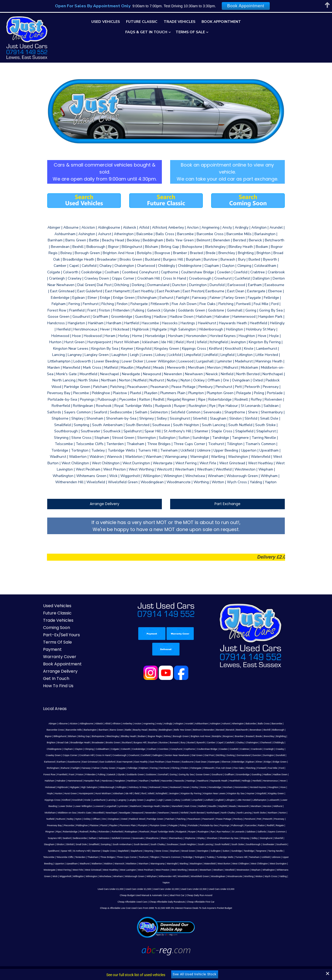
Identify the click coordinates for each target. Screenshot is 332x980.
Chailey (193, 735)
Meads (103, 798)
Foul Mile (185, 760)
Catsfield (183, 735)
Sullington (265, 837)
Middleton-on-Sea (177, 798)
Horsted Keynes (151, 779)
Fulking (256, 760)
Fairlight (241, 754)
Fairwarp (252, 754)
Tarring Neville (75, 843)
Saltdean (83, 824)
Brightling (242, 729)
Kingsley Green (161, 786)
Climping (281, 735)
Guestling (162, 767)
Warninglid (208, 849)
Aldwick (90, 716)
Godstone (57, 767)
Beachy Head (114, 722)
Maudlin (83, 798)
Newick (285, 798)
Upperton (96, 849)
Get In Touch (52, 671)
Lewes (46, 792)
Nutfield (154, 805)
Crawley (226, 741)
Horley (88, 779)
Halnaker (211, 767)
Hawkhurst (104, 773)
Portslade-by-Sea (50, 818)
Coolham (98, 741)
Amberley (118, 716)
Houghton (167, 779)
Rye (44, 824)
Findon (98, 760)
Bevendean (230, 722)
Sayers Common (108, 824)
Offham (199, 805)
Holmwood (48, 779)
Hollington (265, 773)
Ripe (140, 818)
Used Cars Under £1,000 (110, 875)
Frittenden (246, 760)
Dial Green (132, 747)
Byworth (154, 735)
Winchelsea (127, 862)
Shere (235, 824)
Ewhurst (231, 754)
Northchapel (74, 805)
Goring (79, 767)
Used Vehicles (106, 22)
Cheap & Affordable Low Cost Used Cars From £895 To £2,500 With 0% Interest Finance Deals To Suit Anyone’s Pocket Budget (166, 894)
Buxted (144, 735)
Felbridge (45, 760)
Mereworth (114, 798)
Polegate (266, 811)
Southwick (90, 837)
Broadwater (51, 735)
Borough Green (142, 729)
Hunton (193, 779)
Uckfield (56, 849)
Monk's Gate (195, 798)
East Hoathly (65, 754)
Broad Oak (265, 729)
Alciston (65, 716)
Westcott (222, 856)
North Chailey (90, 805)
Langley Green (263, 786)
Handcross (257, 767)
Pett (112, 811)
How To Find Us (54, 678)
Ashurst (217, 716)
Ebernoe (150, 754)
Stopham (224, 837)
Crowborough (54, 747)
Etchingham (219, 754)
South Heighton (249, 830)
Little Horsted (122, 792)
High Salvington (233, 773)
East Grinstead (267, 747)
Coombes (109, 741)
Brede (219, 729)
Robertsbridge (152, 818)
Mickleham (160, 798)
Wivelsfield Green (222, 862)
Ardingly (159, 716)
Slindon (122, 830)
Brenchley (230, 729)
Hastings (91, 773)
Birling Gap (45, 729)
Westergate (79, 856)
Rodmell (165, 818)
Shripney (65, 830)
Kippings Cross (179, 786)
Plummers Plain (220, 811)
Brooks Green (66, 735)
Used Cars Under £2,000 (166, 875)
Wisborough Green (157, 862)
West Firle (107, 856)
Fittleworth (121, 760)
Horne (97, 779)
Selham (164, 824)
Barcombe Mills (48, 722)
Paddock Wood (240, 805)
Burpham (106, 735)
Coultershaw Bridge (153, 741)
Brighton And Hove (161, 729)
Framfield (217, 760)
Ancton (129, 716)
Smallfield (155, 830)
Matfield (73, 798)
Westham (247, 856)
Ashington (206, 716)
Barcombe (268, 716)
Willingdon (100, 862)
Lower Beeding (167, 792)
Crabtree (191, 741)
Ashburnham (193, 716)
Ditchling (155, 747)
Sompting (167, 830)
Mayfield (93, 798)
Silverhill (99, 830)
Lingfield (98, 792)
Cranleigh (215, 741)
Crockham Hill (273, 741)
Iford (278, 779)
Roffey (175, 818)
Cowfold (180, 741)
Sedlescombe (151, 824)
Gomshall (69, 767)
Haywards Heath (119, 773)
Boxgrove (189, 729)
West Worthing (208, 856)
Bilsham (288, 722)
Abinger (43, 716)
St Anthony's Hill (131, 837)
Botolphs (177, 729)
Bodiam (103, 729)
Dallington (92, 747)
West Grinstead (122, 856)
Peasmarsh (61, 811)
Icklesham (253, 779)
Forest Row (204, 760)
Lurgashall (229, 792)
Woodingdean (240, 862)
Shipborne (261, 824)
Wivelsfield (205, 862)
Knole (214, 786)
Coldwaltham (48, 741)
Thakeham (134, 843)
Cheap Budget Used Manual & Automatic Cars (144, 881)
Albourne (54, 716)
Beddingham (140, 722)
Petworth (121, 811)
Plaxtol (196, 811)
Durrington (203, 747)
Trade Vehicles (179, 22)
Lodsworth (152, 792)
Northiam (134, 805)
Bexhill (241, 722)
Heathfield (135, 773)
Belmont (172, 722)
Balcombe (242, 716)
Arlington (170, 716)
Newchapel (222, 798)
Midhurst (148, 798)
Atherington (229, 716)
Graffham (135, 767)
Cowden (170, 741)
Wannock (155, 849)
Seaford (138, 824)
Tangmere (60, 843)
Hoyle (184, 779)
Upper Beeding (81, 849)
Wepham (285, 856)
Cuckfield (80, 747)
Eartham (239, 747)
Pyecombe (92, 818)
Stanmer (145, 837)
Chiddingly (232, 735)
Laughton (277, 786)
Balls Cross (255, 716)
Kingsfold (147, 786)
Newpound (248, 798)
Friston (235, 760)
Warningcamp (194, 849)
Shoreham (283, 824)
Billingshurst (275, 722)
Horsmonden (135, 779)
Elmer (183, 754)
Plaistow (186, 811)
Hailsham (200, 767)
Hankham (283, 767)
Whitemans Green (63, 862)
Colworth (72, 741)
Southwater (77, 837)
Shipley (272, 824)
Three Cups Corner (167, 843)
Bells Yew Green (157, 722)
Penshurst (103, 811)
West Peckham (175, 856)
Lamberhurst (226, 786)
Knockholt (204, 786)
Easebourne (251, 747)
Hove (177, 779)
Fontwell (174, 760)
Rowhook (225, 818)
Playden (206, 811)
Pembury (91, 811)
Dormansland (178, 747)
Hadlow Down (186, 767)
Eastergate (138, 754)
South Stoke (46, 837)
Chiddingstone (246, 735)
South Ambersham (184, 830)
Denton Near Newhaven (112, 747)
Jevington (59, 786)
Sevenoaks (209, 824)
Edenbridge (162, 754)
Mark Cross (61, 798)
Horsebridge (108, 779)
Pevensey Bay (147, 811)
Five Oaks (151, 760)
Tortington (240, 843)
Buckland (80, 735)
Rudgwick (262, 818)
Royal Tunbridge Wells (244, 818)
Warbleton (167, 849)
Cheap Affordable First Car (200, 888)
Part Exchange (230, 496)
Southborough (62, 837)
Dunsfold (215, 747)
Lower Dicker (184, 792)
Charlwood (219, 735)
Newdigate (235, 798)
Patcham (273, 805)
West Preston (192, 856)
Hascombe (67, 773)
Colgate (61, 741)
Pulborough (78, 818)
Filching (88, 760)
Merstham (126, 798)
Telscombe (90, 843)
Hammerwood (225, 767)
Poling (275, 811)
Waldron (144, 849)
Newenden (261, 798)
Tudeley (251, 843)
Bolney (128, 729)
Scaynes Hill (125, 824)
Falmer (262, 754)
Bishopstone (59, 729)
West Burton (260, 849)
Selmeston (175, 824)
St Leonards (70, 824)
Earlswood (227, 747)
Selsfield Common (192, 824)
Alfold (99, 716)
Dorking (165, 747)
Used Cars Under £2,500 (194, 875)
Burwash (127, 735)
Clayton (271, 735)
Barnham (78, 722)
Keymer (136, 786)
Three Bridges (148, 843)
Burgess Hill (93, 735)
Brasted (210, 729)
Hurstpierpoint (220, 779)
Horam (79, 779)
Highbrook (206, 773)
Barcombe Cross (284, 716)
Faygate (287, 754)
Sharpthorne (223, 824)
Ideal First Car (177, 881)
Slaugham (111, 830)
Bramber (200, 729)
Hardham (44, 773)
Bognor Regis (116, 729)
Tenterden (121, 843)
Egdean (174, 754)
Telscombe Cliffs (105, 843)
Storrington (252, 837)
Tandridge (48, 843)
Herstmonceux (171, 773)
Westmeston (272, 856)
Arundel (180, 716)
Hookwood (69, 779)
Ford (194, 760)
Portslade (285, 811)
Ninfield (46, 805)
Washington (232, 849)
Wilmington (113, 862)
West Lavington (157, 856)
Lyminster (241, 792)
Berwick (204, 722)
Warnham (180, 849)
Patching (284, 805)
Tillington (195, 843)
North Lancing (106, 805)
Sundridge (286, 837)
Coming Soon (52, 620)
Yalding (165, 869)
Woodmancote (257, 862)
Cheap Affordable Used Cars (132, 888)
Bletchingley (74, 729)
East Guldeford (285, 747)
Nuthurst (164, 805)
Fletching (163, 760)
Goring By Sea (92, 767)
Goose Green (108, 767)
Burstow (117, 735)
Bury (136, 735)
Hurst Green (205, 779)
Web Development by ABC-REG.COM (262, 963)
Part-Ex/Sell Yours (57, 627)
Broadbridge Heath (282, 729)
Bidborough (252, 722)
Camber (164, 735)
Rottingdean (212, 818)
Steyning (198, 837)
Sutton (275, 837)
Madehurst (254, 792)
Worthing (271, 862)
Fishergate (109, 760)
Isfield (285, 779)
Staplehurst (186, 837)
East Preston (97, 754)
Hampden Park (242, 767)
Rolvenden (185, 818)
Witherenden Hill (189, 862)
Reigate (121, 818)
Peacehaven (47, 811)
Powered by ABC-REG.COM (204, 963)
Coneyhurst (122, 741)
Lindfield (87, 792)
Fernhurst (77, 760)
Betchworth (216, 722)
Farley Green (274, 754)
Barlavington (65, 722)
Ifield (271, 779)
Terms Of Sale (190, 32)
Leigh (287, 786)
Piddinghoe (174, 811)
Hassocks (80, 773)
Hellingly (147, 773)
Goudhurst (123, 767)
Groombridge (149, 767)
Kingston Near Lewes (100, 786)
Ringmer (131, 818)
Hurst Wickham (237, 779)
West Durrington (62, 856)
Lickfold (64, 792)
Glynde (276, 760)
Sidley (75, 830)
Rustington (284, 818)
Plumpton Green (251, 811)
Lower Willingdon (201, 792)
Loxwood (217, 792)
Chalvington (205, 735)
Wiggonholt (87, 862)
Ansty (150, 716)
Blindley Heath (89, 729)
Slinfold (131, 830)
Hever (184, 773)
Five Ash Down (136, 760)
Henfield (158, 773)
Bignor (264, 722)
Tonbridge (228, 843)
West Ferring (93, 856)
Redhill (111, 818)
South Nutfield (284, 830)
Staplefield (172, 837)
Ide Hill (263, 779)
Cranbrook (202, 741)
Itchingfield (47, 786)
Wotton (281, 862)
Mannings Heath (269, 792)
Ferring (67, 760)
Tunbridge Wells (266, 843)
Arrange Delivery (102, 496)
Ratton (102, 818)
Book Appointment (221, 22)
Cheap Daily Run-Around (199, 881)
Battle (102, 722)
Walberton (133, 849)
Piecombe (161, 811)
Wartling (220, 849)
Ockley (190, 805)
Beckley (127, 722)
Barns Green (91, 722)
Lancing (238, 786)
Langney (249, 786)
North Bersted (59, 805)
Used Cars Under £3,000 (222, 875)
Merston (138, 798)
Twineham (45, 849)
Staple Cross (158, 837)
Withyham (174, 862)
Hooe (58, 779)
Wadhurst (121, 849)
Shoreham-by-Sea (49, 830)
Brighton (253, 729)
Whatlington (46, 862)
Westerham (234, 856)
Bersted (194, 722)
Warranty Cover (56, 649)
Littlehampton (138, 792)
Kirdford (193, 786)
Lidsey (55, 792)
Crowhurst (68, 747)
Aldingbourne (77, 716)
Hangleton (270, 767)
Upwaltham (108, 849)
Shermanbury (247, 824)
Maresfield (47, 798)
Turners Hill (282, 843)
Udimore (67, 849)
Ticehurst (184, 843)
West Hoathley (140, 856)
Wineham (140, 862)
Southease (234, 830)
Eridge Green (204, 754)
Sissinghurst (87, 830)
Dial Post (144, 747)
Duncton (191, 747)
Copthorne (135, 741)
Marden (284, 792)
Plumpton (235, 811)
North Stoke (121, 805)
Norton (144, 805)
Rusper (273, 818)
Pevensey (132, 811)
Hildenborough (251, 773)
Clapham (260, 735)
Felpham (56, 760)
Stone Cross (211, 837)
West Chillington (277, 849)
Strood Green (237, 837)
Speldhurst (103, 837)
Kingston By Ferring (76, 786)
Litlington (108, 792)
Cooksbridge (85, 741)
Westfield (259, 856)
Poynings (65, 818)
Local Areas (51, 701)
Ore (207, 805)
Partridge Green (258, 805)
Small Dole (143, 830)
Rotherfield (199, 818)
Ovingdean (217, 805)
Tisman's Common (211, 843)
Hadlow (173, 767)
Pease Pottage (77, 811)
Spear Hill (115, 837)
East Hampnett (49, 754)
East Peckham (81, 754)
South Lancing (267, 830)
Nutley (174, 805)
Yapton (175, 869)
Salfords (93, 824)
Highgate (218, 773)
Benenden (183, 722)
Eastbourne (112, 754)
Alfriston (108, 716)
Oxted (227, 805)
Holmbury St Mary (282, 773)
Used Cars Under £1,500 (138, 875)
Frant (227, 760)
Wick (77, 862)
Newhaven (274, 798)
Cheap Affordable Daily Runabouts (167, 888)
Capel (173, 735)
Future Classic (142, 22)
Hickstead (194, 773)
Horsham (121, 779)
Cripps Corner (256, 741)
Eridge (191, 754)
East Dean (125, 754)
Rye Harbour (55, 824)
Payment (48, 642)
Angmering (140, 716)
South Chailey (219, 830)
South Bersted (202, 830)
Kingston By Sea (122, 786)
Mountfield (209, 798)
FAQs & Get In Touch (146, 32)
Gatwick (266, 760)
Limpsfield (76, 792)
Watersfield (246, 849)
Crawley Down (239, 741)
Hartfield (56, 773)
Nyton (182, 805)
